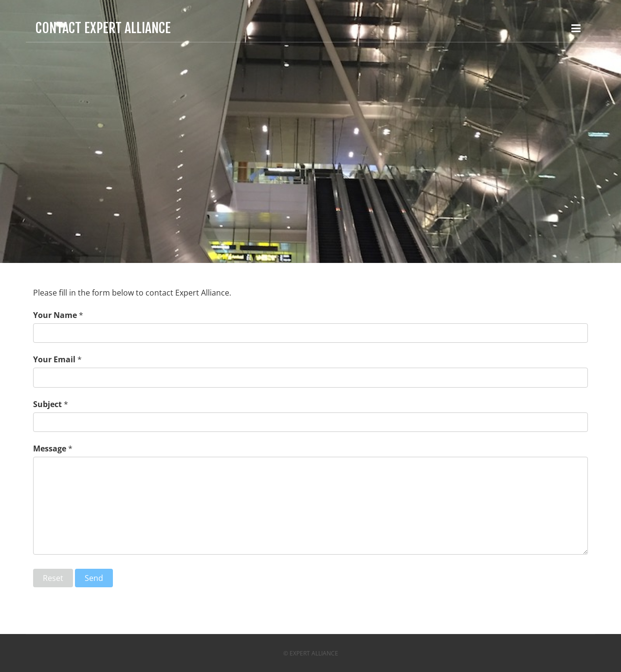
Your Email (54, 359)
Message (50, 448)
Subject (47, 404)
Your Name (55, 315)
